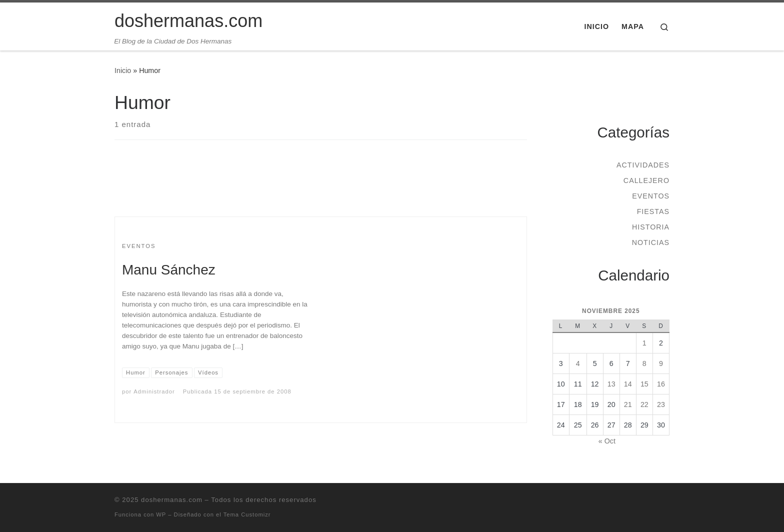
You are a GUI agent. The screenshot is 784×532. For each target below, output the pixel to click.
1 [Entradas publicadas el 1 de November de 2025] (644, 343)
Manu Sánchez (169, 270)
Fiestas (653, 211)
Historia (651, 227)
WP (161, 514)
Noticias (651, 242)
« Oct (607, 441)
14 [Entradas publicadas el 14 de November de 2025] (628, 384)
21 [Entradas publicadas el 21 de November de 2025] (628, 404)
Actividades (643, 165)
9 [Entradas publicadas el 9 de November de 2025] (661, 363)
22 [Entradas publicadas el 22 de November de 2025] (644, 404)
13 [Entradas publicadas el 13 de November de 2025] (611, 384)
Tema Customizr (247, 514)
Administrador (154, 391)
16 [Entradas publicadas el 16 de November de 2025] (661, 384)
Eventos (651, 196)
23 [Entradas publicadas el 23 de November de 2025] (661, 404)
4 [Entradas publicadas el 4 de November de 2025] (578, 363)
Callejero (646, 180)
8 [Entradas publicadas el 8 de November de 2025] (644, 363)
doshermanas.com (172, 500)
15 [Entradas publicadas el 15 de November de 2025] (644, 384)
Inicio (123, 70)
